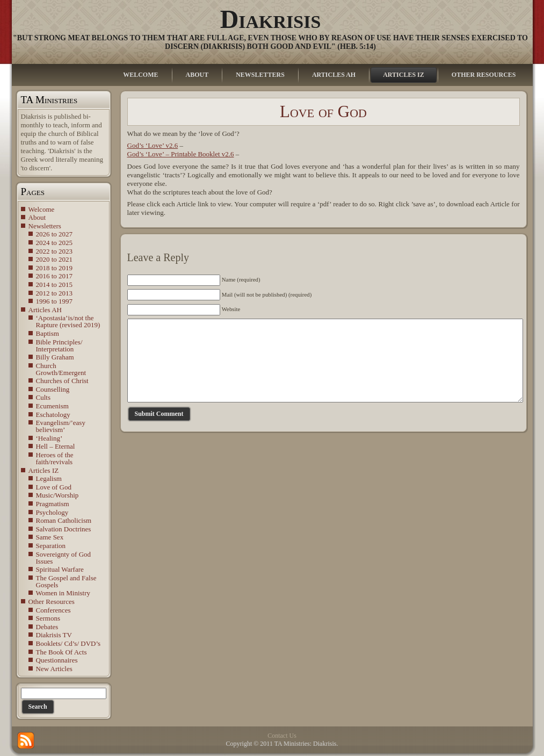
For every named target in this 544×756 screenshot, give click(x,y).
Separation (51, 546)
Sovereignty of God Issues (64, 558)
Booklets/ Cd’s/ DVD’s (68, 643)
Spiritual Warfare (60, 569)
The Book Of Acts (61, 652)
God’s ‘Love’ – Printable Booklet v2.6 (181, 154)
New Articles (54, 669)
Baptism (48, 333)
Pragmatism (53, 504)
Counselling (53, 389)
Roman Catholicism (64, 520)
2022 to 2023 (55, 251)
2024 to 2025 (55, 243)
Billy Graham (55, 357)
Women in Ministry (63, 593)
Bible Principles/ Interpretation (59, 345)
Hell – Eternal (56, 446)
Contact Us (282, 736)
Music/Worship (57, 495)
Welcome (42, 209)
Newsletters (45, 226)
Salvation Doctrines (64, 529)
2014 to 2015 (55, 285)
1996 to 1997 (55, 301)
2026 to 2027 (55, 234)
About (37, 217)
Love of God (54, 487)
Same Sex (50, 537)
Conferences (53, 610)
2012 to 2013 (55, 293)
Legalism (49, 478)
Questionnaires (57, 660)
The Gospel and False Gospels (66, 581)
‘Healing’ (49, 438)
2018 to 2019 (55, 268)
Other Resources (52, 602)
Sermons (48, 618)
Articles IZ (44, 470)
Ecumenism (52, 406)
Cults (43, 397)
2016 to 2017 (55, 276)
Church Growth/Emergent (61, 369)
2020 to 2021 (55, 259)
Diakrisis (271, 19)
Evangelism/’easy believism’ (61, 426)
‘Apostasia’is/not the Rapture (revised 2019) (68, 321)
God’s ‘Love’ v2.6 (153, 145)
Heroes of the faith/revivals (55, 458)
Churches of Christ (62, 381)
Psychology (52, 512)
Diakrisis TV (54, 635)
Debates (47, 627)
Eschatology (53, 415)
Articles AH (45, 310)
